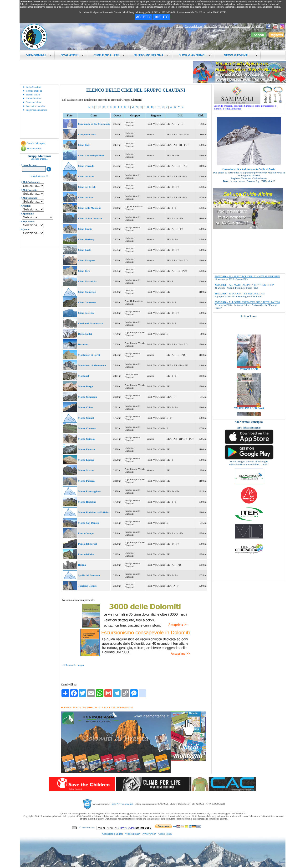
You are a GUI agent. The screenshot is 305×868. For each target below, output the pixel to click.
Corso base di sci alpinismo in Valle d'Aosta (249, 169)
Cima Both (84, 145)
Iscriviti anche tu (34, 91)
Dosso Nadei (85, 334)
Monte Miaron (86, 470)
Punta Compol (86, 533)
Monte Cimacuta (88, 397)
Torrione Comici (87, 586)
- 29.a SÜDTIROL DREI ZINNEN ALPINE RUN (247, 276)
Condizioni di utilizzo (113, 834)
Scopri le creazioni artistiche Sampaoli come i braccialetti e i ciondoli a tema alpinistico (249, 106)
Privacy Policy (150, 834)
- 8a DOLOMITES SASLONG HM (240, 293)
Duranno (83, 344)
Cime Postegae (86, 313)
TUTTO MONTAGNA (152, 55)
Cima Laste (85, 250)
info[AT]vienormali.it (122, 804)
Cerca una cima (33, 102)
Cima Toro (84, 271)
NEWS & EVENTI (239, 55)
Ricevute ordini (34, 149)
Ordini (260, 26)
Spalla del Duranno (89, 575)
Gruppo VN (211, 26)
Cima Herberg (86, 239)
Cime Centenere (87, 302)
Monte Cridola (86, 439)
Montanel (84, 376)
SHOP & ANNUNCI (195, 55)
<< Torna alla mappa (73, 665)
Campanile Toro (87, 134)
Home (179, 26)
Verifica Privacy (133, 834)
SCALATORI (72, 55)
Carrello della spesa (36, 143)
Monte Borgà (86, 386)
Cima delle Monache (90, 208)
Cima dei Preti (86, 197)
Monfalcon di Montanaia (92, 365)
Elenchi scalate (33, 95)
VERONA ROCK (249, 379)
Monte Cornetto (87, 428)
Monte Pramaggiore (89, 491)
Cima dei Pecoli (87, 187)
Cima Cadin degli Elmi (91, 155)
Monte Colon (85, 407)
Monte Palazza (86, 481)
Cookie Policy (165, 834)
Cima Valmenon (87, 292)
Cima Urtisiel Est (88, 281)
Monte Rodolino (87, 502)
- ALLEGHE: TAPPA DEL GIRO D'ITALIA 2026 (247, 302)
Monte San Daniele (89, 523)
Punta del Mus (86, 554)
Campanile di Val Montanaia (94, 124)
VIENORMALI (39, 55)
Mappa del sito (193, 26)
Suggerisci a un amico (37, 110)
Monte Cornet (86, 418)
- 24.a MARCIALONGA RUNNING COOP (244, 285)
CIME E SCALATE (109, 55)
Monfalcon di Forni (89, 355)
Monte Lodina (86, 460)
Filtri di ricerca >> (39, 176)
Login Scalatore (34, 87)
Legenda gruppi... (39, 159)
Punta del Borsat (88, 544)
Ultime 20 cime (33, 98)
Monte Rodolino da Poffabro (94, 512)
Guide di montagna (243, 26)
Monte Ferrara (87, 449)
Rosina (82, 565)
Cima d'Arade (86, 166)
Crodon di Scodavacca (91, 323)
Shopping (225, 26)
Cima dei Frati (86, 176)
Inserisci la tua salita (36, 106)
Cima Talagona (87, 260)
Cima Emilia (85, 229)
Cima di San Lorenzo (90, 218)
